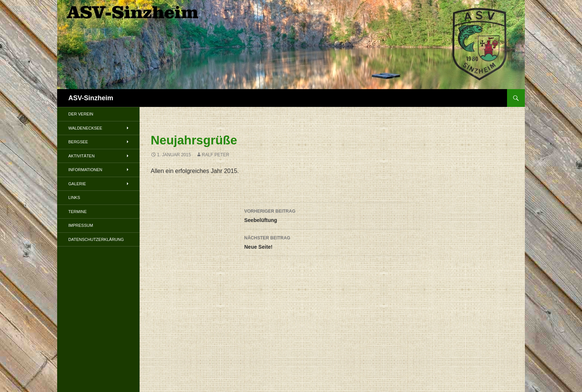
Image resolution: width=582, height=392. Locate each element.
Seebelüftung (332, 215)
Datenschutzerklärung (96, 239)
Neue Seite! (332, 242)
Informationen (85, 170)
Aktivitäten (81, 156)
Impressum (81, 225)
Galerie (77, 184)
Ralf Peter (216, 155)
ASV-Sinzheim (91, 98)
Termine (78, 212)
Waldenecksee (85, 128)
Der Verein (81, 114)
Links (74, 197)
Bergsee (78, 142)
